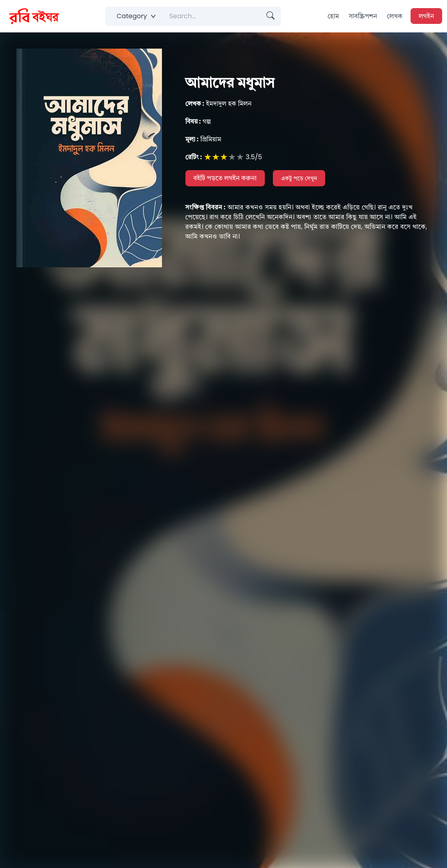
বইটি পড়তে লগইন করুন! (225, 178)
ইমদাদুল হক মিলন (219, 103)
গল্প (198, 121)
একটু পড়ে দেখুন (299, 178)
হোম (333, 16)
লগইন (426, 16)
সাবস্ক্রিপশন (363, 16)
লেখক (395, 16)
